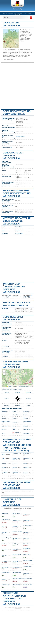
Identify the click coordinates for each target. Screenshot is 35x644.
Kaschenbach (27, 421)
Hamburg (15, 454)
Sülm (14, 429)
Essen (25, 464)
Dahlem (15, 426)
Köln (3, 458)
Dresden (15, 468)
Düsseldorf (26, 458)
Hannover (26, 468)
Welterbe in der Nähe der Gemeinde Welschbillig (17, 485)
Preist (3, 429)
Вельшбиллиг (17, 297)
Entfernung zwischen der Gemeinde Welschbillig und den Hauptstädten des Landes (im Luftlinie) (17, 445)
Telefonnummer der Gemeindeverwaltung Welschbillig (17, 193)
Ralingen (15, 422)
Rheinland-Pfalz (19, 230)
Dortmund (15, 463)
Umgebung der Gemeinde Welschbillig (12, 502)
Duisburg (15, 472)
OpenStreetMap (23, 386)
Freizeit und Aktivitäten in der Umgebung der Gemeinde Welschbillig (14, 599)
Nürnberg (4, 472)
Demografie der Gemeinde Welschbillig (13, 155)
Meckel (4, 418)
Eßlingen (26, 426)
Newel (28, 405)
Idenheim (15, 415)
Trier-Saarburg (19, 233)
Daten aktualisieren (8, 59)
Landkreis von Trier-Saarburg (24, 13)
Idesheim (17, 392)
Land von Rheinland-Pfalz (9, 13)
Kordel (25, 415)
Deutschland (18, 227)
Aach (3, 433)
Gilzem (7, 392)
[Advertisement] (17, 86)
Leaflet (9, 386)
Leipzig (4, 464)
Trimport (26, 418)
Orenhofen (26, 433)
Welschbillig (18, 9)
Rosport (17, 433)
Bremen (4, 468)
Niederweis (27, 429)
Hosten (15, 418)
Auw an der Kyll (6, 421)
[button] (4, 371)
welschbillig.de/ (20, 137)
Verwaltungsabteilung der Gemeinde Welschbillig (17, 221)
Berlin (3, 454)
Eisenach (7, 405)
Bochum (26, 473)
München (26, 454)
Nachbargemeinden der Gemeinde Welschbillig (15, 364)
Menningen (5, 426)
